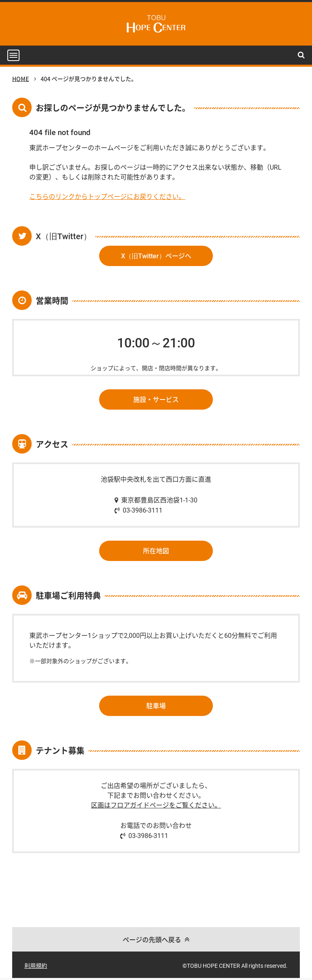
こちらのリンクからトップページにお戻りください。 (107, 197)
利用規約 (36, 966)
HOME (21, 79)
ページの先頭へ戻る (152, 940)
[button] (13, 56)
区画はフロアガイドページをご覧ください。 (156, 805)
